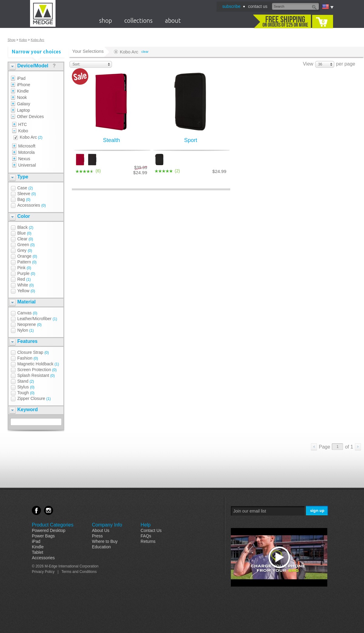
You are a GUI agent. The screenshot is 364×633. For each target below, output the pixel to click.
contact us (258, 6)
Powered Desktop (49, 530)
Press (97, 536)
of (349, 447)
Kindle (38, 547)
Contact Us (151, 530)
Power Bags (43, 536)
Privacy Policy (43, 572)
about (173, 20)
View (308, 64)
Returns (148, 541)
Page (324, 447)
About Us (101, 530)
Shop (12, 40)
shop (106, 20)
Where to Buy (105, 541)
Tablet (37, 552)
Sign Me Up (317, 511)
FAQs (146, 536)
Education (101, 547)
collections (138, 20)
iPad (36, 541)
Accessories (43, 558)
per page (346, 64)
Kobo (23, 40)
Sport (191, 140)
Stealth (111, 140)
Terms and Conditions (79, 572)
